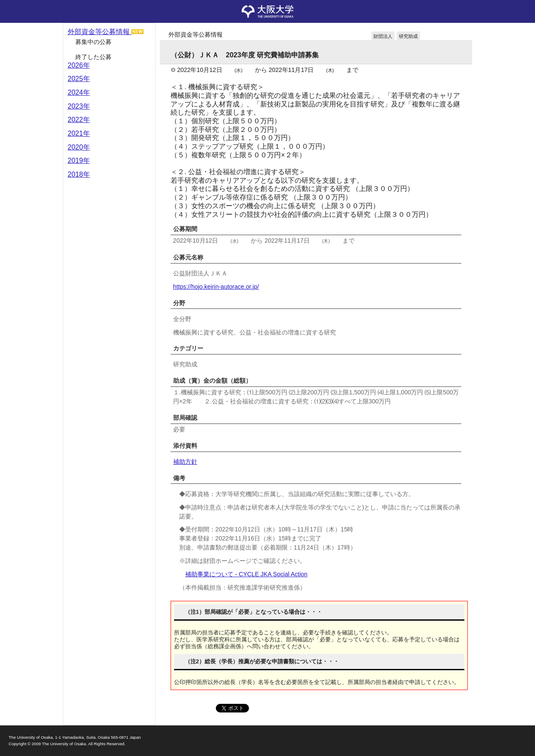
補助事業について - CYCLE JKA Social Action (246, 574)
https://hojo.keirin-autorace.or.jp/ (216, 287)
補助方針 (185, 462)
